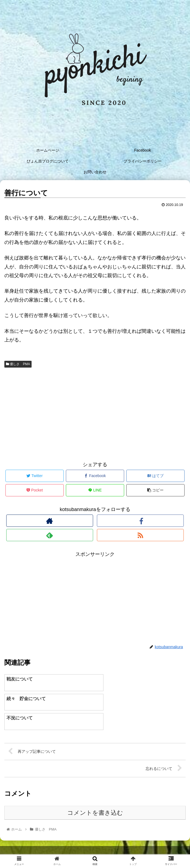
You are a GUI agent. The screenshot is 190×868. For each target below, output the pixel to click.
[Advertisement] (95, 413)
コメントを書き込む (95, 794)
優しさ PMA (18, 364)
